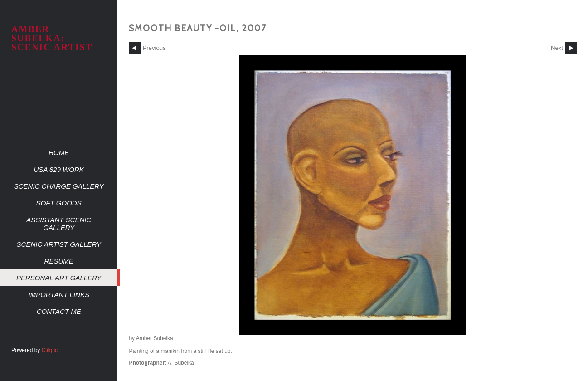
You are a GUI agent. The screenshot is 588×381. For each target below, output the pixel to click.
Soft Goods (59, 203)
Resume (59, 261)
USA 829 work (59, 169)
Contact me (59, 311)
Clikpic (50, 350)
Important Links (58, 295)
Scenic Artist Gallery (59, 244)
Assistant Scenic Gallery (59, 224)
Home (59, 153)
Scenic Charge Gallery (59, 186)
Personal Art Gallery (59, 278)
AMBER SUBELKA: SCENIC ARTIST (52, 38)
